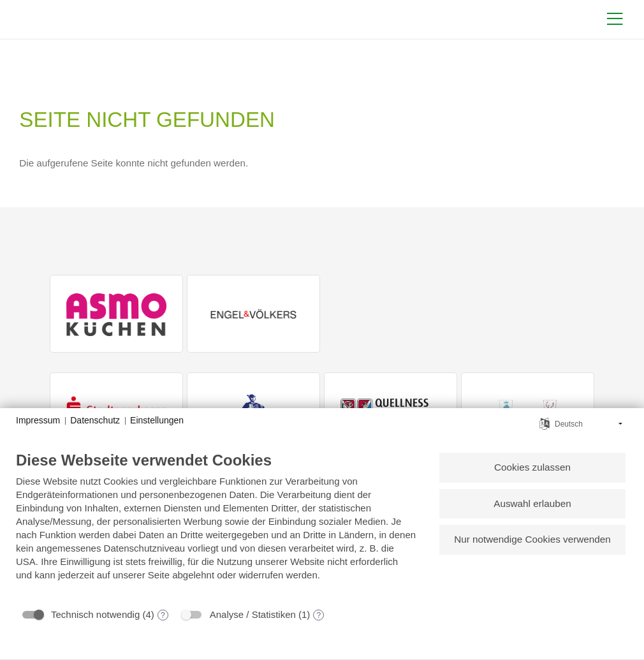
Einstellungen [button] (157, 420)
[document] (216, 525)
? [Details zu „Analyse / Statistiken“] (319, 615)
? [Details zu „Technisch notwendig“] (163, 615)
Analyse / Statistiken (253, 614)
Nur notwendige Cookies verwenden (532, 541)
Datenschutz (95, 420)
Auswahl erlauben (532, 504)
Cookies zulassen (532, 468)
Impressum (38, 420)
